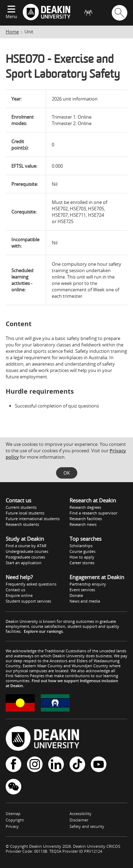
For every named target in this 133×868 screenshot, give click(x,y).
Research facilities (86, 519)
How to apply (82, 557)
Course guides (82, 551)
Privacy (12, 826)
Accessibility (81, 813)
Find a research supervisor (93, 513)
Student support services (28, 601)
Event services (82, 590)
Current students (21, 507)
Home (12, 32)
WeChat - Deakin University (13, 787)
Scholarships (81, 546)
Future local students (25, 513)
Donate (76, 595)
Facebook (13, 764)
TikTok (77, 764)
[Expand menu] (11, 10)
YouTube (99, 764)
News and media (85, 601)
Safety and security (87, 826)
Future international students (33, 519)
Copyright (15, 820)
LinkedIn (56, 764)
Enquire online (19, 595)
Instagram (35, 764)
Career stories (82, 563)
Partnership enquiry (88, 584)
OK (67, 473)
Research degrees (85, 507)
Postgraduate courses (25, 557)
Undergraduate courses (27, 551)
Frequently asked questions (31, 584)
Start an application (24, 563)
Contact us (15, 590)
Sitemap (13, 813)
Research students (22, 524)
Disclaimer (79, 820)
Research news (83, 524)
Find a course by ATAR (26, 546)
